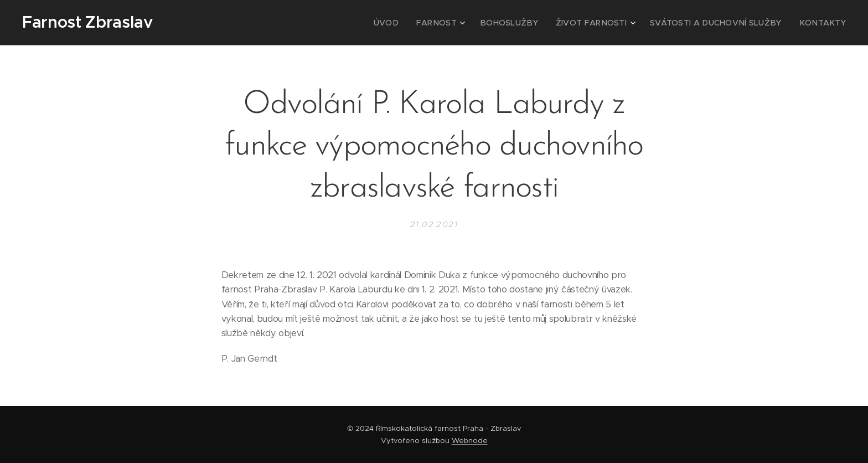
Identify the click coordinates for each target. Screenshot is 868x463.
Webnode (470, 441)
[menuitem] (423, 23)
